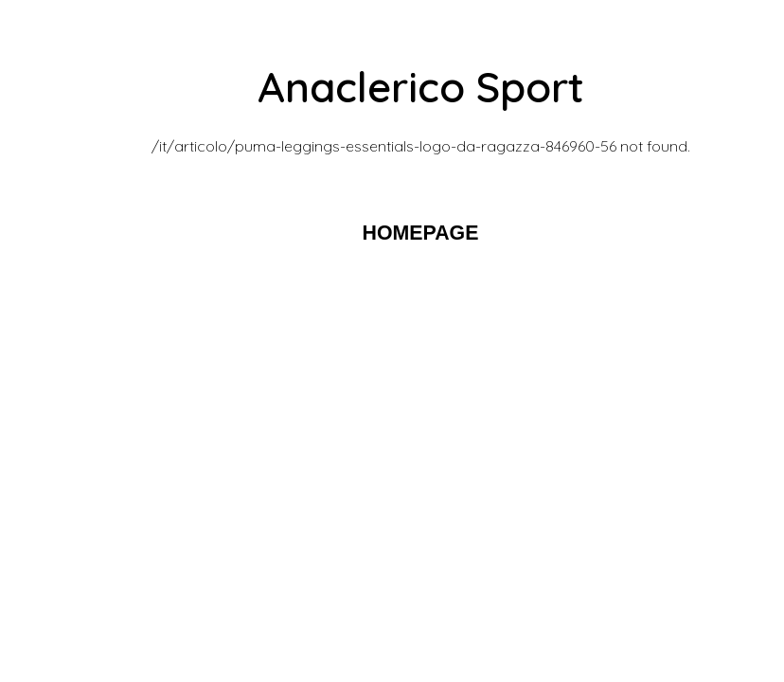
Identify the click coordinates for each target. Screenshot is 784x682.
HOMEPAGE (421, 233)
